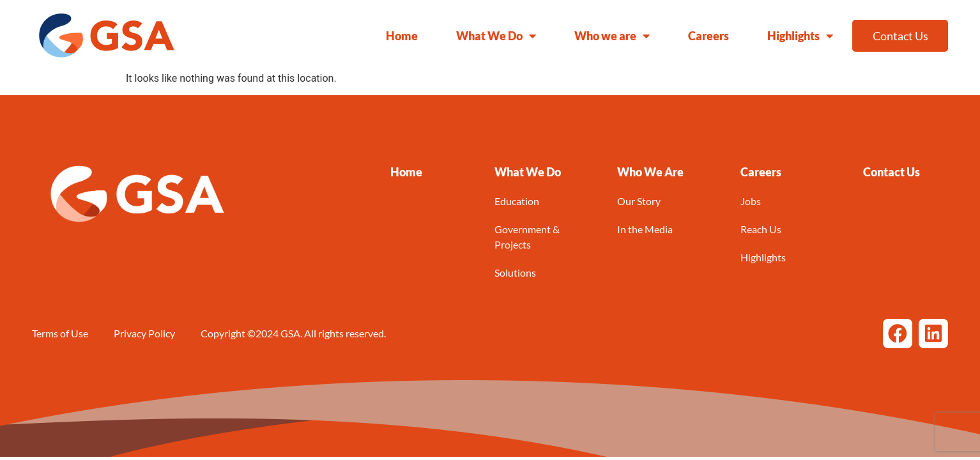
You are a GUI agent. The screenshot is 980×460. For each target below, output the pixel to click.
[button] (528, 172)
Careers (708, 36)
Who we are (612, 36)
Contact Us (900, 36)
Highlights (800, 36)
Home (402, 36)
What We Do (496, 36)
